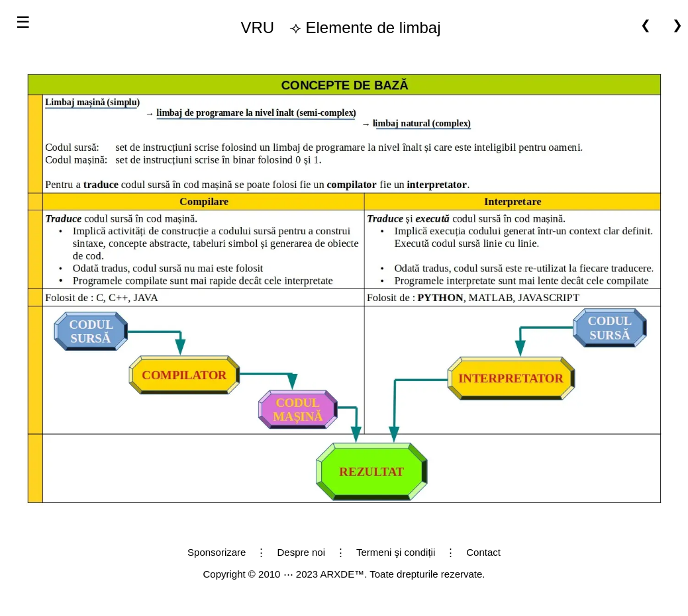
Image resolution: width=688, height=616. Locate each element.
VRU (257, 27)
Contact (483, 552)
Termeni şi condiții (396, 552)
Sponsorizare (217, 552)
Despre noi (301, 552)
